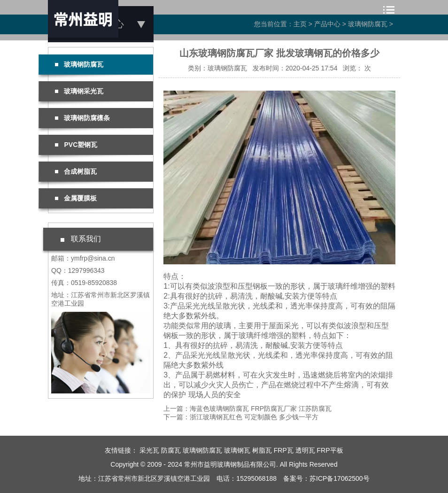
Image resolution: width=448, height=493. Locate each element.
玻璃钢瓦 (237, 450)
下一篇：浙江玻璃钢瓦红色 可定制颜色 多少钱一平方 (241, 417)
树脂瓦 (262, 450)
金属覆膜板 (76, 198)
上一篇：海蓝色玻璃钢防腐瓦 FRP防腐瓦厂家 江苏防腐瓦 (247, 408)
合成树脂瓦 (76, 171)
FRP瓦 (284, 450)
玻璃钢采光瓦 (79, 91)
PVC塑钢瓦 (76, 145)
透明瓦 (305, 450)
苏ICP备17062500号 (340, 478)
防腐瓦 (171, 450)
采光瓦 (149, 450)
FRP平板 (330, 450)
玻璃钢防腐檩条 (82, 118)
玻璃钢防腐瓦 (79, 64)
